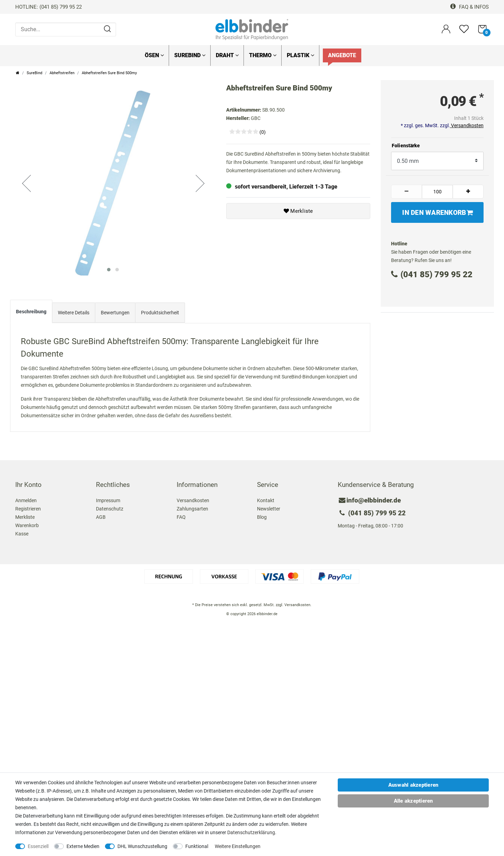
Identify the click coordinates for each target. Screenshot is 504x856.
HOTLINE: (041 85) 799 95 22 (48, 7)
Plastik (300, 55)
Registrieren (28, 507)
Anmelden (26, 499)
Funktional (197, 846)
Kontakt (266, 499)
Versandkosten (467, 125)
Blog (262, 515)
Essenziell (38, 846)
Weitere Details (74, 311)
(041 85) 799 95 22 (432, 274)
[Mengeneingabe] (437, 192)
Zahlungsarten (192, 507)
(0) (263, 132)
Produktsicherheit (160, 311)
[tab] (31, 311)
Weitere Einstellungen (238, 846)
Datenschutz (110, 507)
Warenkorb (27, 524)
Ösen (154, 55)
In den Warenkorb (437, 213)
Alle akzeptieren (413, 801)
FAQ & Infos (470, 7)
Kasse (22, 532)
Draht (227, 55)
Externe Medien (83, 846)
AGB (101, 515)
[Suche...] (66, 29)
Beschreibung (31, 310)
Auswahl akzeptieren (413, 785)
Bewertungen (115, 311)
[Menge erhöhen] (468, 192)
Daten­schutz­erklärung (251, 832)
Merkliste (298, 211)
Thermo (263, 55)
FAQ (181, 515)
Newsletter (269, 507)
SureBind (190, 55)
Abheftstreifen (62, 73)
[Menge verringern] (406, 192)
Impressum (108, 499)
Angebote (342, 55)
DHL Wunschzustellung (142, 846)
